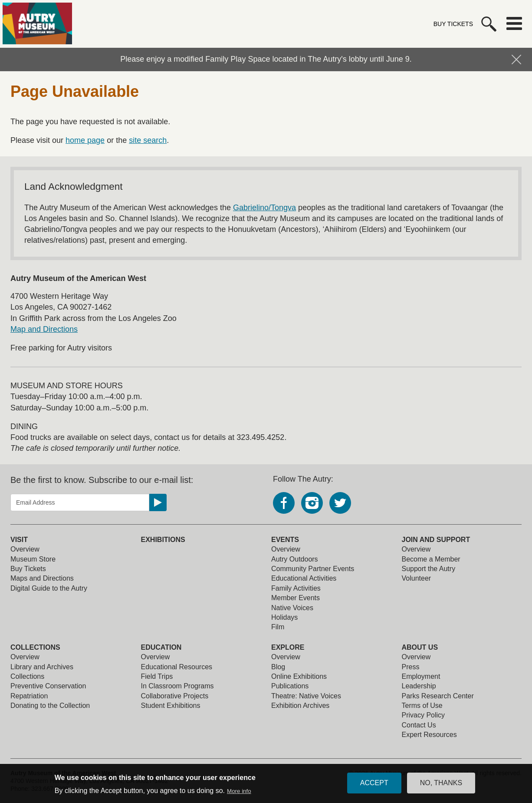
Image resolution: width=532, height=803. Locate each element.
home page (85, 140)
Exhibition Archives (300, 706)
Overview (25, 549)
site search (148, 140)
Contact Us (419, 725)
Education (161, 647)
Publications (290, 686)
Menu (514, 23)
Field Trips (157, 676)
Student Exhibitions (171, 706)
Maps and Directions (42, 578)
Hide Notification (516, 59)
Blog (278, 667)
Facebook (284, 503)
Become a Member (431, 559)
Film (278, 627)
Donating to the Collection (50, 706)
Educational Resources (177, 667)
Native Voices (292, 608)
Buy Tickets (453, 24)
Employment (421, 676)
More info (239, 792)
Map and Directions (44, 329)
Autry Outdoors (295, 559)
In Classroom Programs (177, 686)
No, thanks (441, 785)
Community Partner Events (313, 569)
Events (285, 540)
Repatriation (29, 696)
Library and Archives (42, 667)
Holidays (284, 617)
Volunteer (417, 578)
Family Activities (296, 588)
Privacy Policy (424, 715)
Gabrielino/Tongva (264, 208)
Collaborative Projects (175, 696)
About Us (420, 647)
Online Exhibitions (299, 676)
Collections (35, 647)
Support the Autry (429, 569)
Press (411, 667)
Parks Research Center (438, 696)
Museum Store (33, 559)
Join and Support (436, 540)
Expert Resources (429, 735)
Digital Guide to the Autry (49, 588)
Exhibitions (163, 540)
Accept (374, 785)
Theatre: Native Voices (306, 696)
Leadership (419, 686)
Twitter (340, 503)
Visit (19, 540)
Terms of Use (422, 706)
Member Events (296, 598)
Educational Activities (304, 578)
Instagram (312, 503)
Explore (288, 647)
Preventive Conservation (48, 686)
